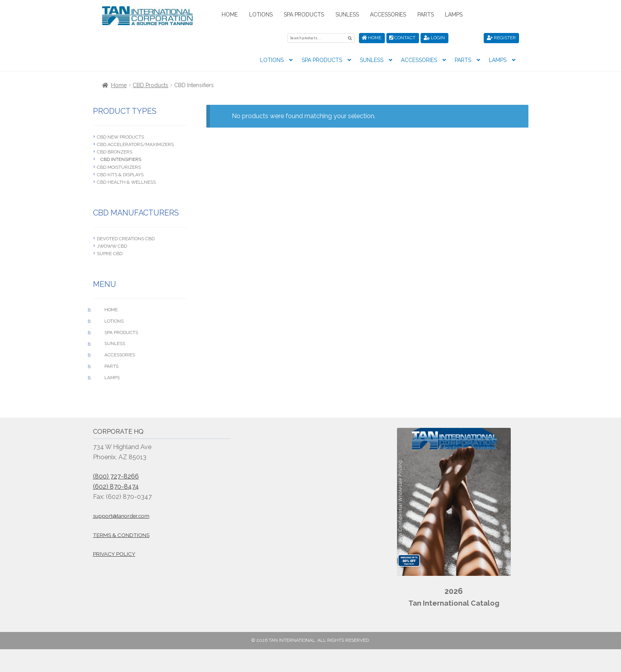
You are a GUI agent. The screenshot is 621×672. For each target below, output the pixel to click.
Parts (426, 15)
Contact (402, 38)
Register (501, 38)
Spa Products (304, 15)
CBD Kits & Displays (120, 174)
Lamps (454, 15)
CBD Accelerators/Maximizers (135, 144)
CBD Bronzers (115, 152)
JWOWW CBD (112, 246)
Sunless (347, 15)
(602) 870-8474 (116, 486)
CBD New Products (120, 136)
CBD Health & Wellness (126, 182)
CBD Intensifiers (121, 159)
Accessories (388, 15)
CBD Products (150, 84)
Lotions (261, 15)
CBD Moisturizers (119, 166)
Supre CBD (110, 253)
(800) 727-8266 (116, 476)
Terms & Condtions (121, 534)
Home (230, 15)
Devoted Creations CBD (126, 238)
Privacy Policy (114, 553)
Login (434, 38)
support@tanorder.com (121, 515)
